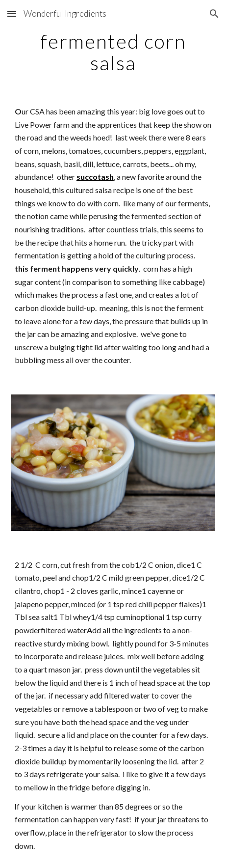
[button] (12, 14)
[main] (113, 52)
